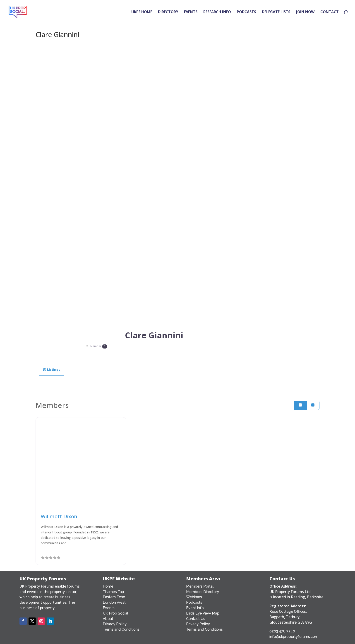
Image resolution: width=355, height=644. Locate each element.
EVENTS (191, 13)
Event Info (195, 608)
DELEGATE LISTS (276, 13)
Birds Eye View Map (203, 613)
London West (114, 602)
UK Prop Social (115, 613)
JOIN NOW (305, 13)
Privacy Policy (115, 624)
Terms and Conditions (121, 629)
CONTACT (330, 13)
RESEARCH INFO (217, 13)
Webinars (194, 597)
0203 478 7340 (282, 631)
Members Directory (203, 592)
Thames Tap (113, 592)
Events (109, 608)
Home (108, 586)
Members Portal (200, 586)
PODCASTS (246, 13)
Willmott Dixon (59, 516)
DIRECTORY (168, 13)
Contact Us (196, 619)
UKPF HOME (142, 13)
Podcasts (194, 602)
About (108, 619)
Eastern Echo (114, 597)
